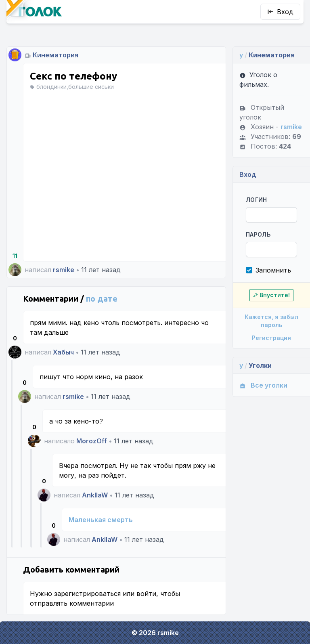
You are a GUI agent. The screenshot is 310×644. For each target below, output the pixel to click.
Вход (280, 12)
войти (146, 594)
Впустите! (271, 295)
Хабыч (63, 352)
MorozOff (92, 441)
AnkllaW (95, 495)
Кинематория (56, 55)
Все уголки (263, 385)
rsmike (64, 270)
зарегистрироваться (87, 594)
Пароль (258, 234)
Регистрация (271, 338)
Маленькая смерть (101, 520)
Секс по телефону (73, 76)
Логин (257, 200)
